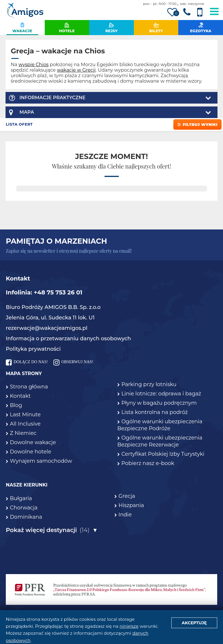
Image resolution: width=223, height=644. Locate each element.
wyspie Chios (34, 65)
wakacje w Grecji (76, 70)
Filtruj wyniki (197, 124)
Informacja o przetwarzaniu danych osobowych (68, 339)
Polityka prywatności (33, 349)
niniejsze (129, 626)
